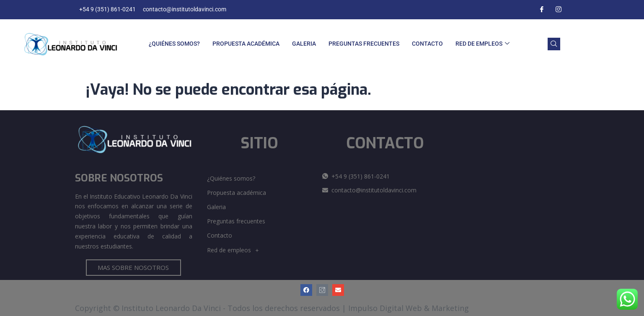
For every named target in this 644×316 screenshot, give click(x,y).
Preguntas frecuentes (364, 44)
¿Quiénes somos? (174, 44)
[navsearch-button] (554, 44)
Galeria (304, 44)
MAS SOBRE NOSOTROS (133, 267)
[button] (261, 250)
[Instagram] (559, 10)
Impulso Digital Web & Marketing (409, 308)
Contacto (427, 44)
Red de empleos (482, 44)
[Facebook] (542, 10)
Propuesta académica (246, 44)
